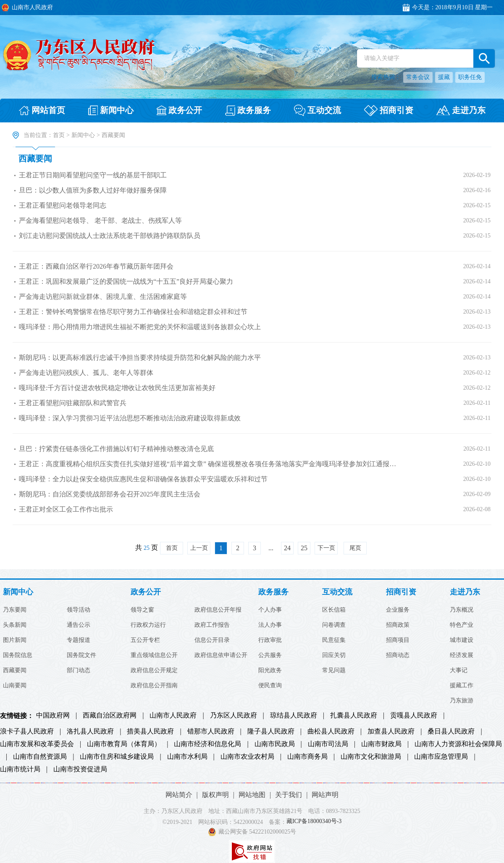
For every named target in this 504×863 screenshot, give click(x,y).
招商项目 (398, 640)
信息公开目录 (212, 640)
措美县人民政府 (150, 731)
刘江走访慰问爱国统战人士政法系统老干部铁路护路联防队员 (110, 236)
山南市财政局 (381, 744)
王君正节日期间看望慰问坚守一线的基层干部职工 (93, 175)
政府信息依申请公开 (221, 655)
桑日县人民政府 (451, 731)
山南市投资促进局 (80, 769)
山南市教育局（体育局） (124, 744)
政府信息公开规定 (154, 670)
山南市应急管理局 (441, 757)
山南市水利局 (187, 757)
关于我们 (289, 795)
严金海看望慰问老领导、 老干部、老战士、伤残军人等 (100, 220)
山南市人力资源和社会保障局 (458, 744)
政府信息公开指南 (154, 686)
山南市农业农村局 (247, 757)
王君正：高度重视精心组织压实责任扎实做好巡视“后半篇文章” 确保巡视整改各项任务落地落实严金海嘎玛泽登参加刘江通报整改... (210, 464)
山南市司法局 (328, 744)
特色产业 (462, 625)
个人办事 (270, 610)
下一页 (326, 548)
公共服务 (270, 655)
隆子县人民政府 (271, 731)
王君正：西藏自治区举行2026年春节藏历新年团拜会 (96, 266)
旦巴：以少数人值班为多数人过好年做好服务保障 (93, 190)
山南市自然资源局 (40, 757)
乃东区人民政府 (234, 715)
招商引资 (401, 592)
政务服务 (273, 592)
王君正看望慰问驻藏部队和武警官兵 (73, 403)
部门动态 (79, 670)
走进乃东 (465, 592)
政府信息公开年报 (218, 610)
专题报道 (79, 640)
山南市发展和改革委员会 (37, 744)
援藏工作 (462, 686)
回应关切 (334, 655)
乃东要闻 (15, 610)
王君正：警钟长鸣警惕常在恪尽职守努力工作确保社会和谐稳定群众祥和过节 (133, 312)
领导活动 (79, 610)
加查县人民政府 (391, 731)
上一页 (199, 548)
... (271, 548)
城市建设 (462, 640)
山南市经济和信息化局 (207, 744)
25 (304, 548)
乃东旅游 (462, 701)
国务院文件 (81, 655)
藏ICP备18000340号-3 (314, 822)
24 (287, 548)
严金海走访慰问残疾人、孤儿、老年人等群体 (86, 373)
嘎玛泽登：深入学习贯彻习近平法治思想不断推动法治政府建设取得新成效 (130, 418)
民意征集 (334, 640)
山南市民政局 (275, 744)
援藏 (444, 77)
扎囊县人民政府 (354, 715)
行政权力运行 (148, 625)
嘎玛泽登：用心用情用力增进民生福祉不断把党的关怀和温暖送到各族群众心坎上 (140, 327)
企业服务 (398, 610)
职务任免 (470, 77)
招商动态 (398, 655)
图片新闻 (15, 640)
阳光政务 (270, 670)
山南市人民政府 (173, 715)
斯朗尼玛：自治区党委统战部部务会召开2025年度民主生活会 (110, 494)
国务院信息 (18, 655)
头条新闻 (15, 625)
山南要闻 (15, 686)
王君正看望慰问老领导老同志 (63, 205)
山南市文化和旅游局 (371, 757)
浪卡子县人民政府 (27, 731)
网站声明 (325, 795)
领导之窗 (142, 610)
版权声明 (215, 795)
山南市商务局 (307, 757)
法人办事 (270, 625)
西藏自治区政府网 (110, 715)
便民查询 (270, 686)
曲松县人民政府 (331, 731)
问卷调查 (334, 625)
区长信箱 (334, 610)
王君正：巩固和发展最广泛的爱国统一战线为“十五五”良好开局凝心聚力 (126, 281)
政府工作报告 (212, 625)
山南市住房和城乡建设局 (117, 757)
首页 (59, 135)
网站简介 (179, 795)
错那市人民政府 (211, 731)
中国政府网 (53, 715)
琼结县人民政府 (294, 715)
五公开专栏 (145, 640)
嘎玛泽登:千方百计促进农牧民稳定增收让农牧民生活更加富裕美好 (117, 388)
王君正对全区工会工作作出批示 (66, 509)
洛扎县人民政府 (90, 731)
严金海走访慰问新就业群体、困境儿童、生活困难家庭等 (103, 297)
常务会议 (418, 77)
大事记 (459, 670)
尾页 (355, 548)
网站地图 (252, 795)
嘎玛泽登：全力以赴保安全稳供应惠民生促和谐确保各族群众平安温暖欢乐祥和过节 (143, 479)
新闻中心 (83, 135)
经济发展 (462, 655)
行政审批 (270, 640)
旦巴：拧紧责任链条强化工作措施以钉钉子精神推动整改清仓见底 (116, 449)
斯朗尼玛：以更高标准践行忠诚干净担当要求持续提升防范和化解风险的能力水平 (140, 358)
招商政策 (398, 625)
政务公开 (146, 592)
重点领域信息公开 (154, 655)
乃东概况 (462, 610)
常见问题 (334, 670)
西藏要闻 (35, 158)
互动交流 (337, 592)
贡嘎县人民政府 (414, 715)
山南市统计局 (20, 769)
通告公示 (79, 625)
